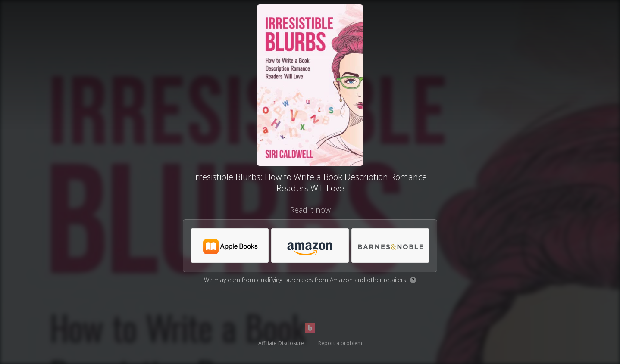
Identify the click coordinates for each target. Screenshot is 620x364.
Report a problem (340, 343)
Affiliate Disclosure (281, 343)
